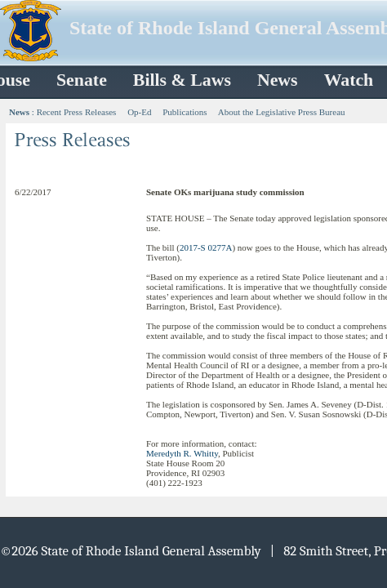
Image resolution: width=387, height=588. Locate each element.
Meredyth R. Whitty (182, 453)
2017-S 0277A (206, 247)
